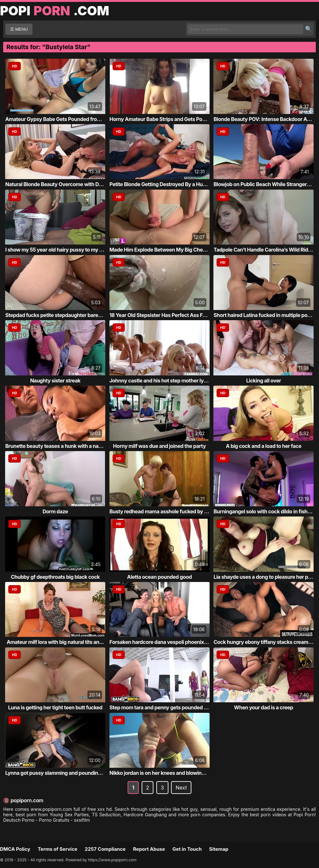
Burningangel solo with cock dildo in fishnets (266, 511)
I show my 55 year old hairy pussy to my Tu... (57, 250)
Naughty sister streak (55, 381)
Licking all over (264, 381)
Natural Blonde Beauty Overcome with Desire (58, 184)
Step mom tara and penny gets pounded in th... (164, 707)
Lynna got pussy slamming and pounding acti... (60, 773)
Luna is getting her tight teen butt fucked (55, 707)
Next (181, 788)
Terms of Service (57, 849)
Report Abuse (149, 849)
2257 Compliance (105, 849)
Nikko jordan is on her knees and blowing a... (161, 773)
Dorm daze (55, 511)
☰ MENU (19, 29)
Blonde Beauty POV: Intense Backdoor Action (266, 119)
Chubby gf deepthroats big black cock (55, 577)
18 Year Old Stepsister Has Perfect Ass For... (161, 315)
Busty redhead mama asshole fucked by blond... (166, 511)
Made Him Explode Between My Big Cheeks (160, 250)
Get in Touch (187, 849)
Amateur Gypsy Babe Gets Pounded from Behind (62, 119)
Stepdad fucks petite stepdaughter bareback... (60, 315)
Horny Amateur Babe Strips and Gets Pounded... (166, 119)
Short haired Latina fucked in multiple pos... (264, 315)
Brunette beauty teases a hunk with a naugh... (59, 446)
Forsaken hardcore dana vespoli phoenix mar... (164, 642)
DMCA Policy (15, 849)
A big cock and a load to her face (263, 446)
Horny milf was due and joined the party (159, 446)
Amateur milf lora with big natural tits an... (55, 642)
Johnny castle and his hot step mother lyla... (161, 381)
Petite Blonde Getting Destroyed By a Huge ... (162, 184)
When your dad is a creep (264, 707)
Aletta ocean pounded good (159, 577)
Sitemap (219, 849)
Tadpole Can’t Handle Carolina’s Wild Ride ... (265, 250)
